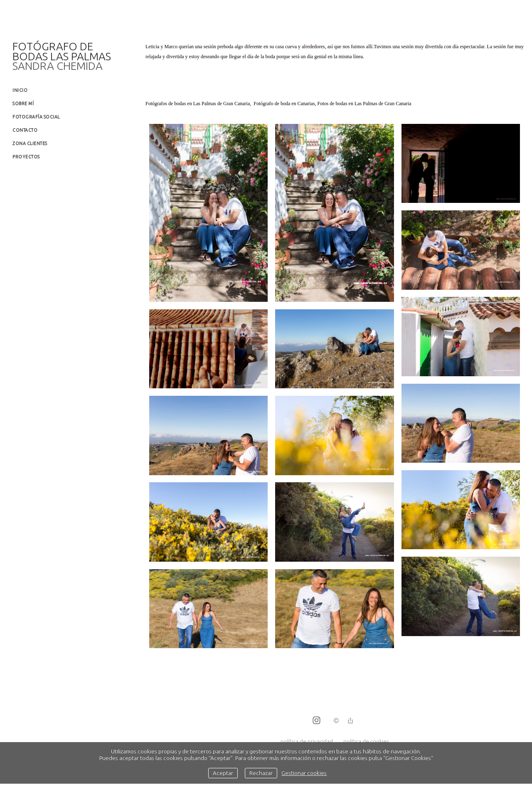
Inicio (20, 90)
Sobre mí (23, 104)
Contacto (25, 130)
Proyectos (26, 157)
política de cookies (366, 741)
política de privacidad (307, 741)
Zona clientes (30, 143)
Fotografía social (36, 117)
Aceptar (223, 773)
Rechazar (261, 773)
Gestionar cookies (304, 773)
